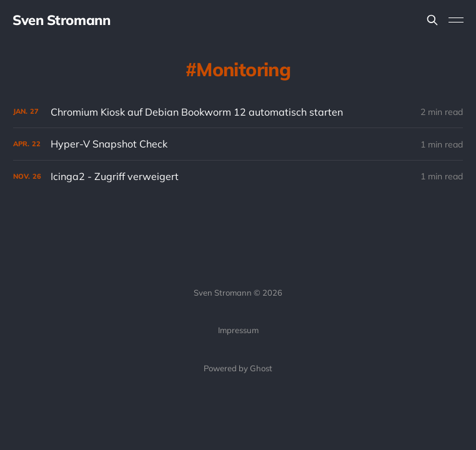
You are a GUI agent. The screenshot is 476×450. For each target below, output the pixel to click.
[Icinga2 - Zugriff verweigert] (238, 177)
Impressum (238, 330)
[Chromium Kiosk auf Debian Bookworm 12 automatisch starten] (238, 112)
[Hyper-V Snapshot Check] (238, 144)
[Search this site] (432, 20)
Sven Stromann (61, 20)
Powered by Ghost (238, 368)
